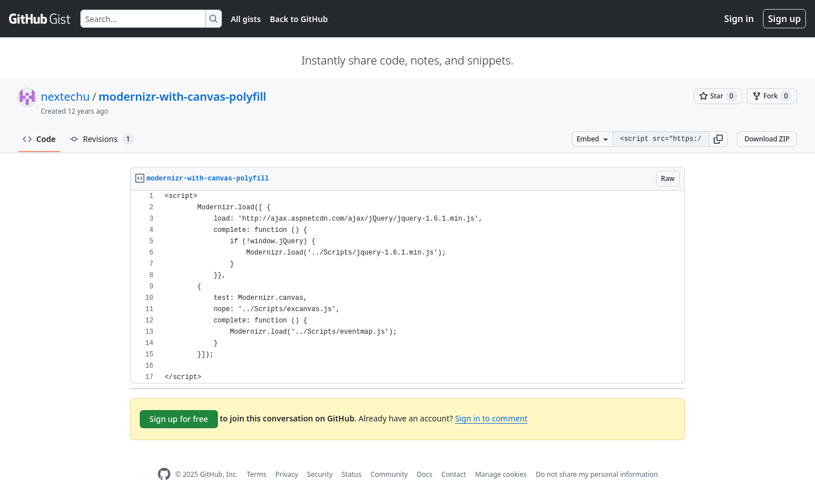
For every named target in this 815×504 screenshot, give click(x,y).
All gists (246, 19)
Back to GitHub (299, 19)
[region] (407, 287)
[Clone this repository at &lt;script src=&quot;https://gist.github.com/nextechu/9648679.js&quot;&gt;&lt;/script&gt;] (660, 139)
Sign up (784, 19)
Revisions (102, 139)
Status (352, 474)
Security (320, 474)
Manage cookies (501, 474)
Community (389, 474)
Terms (257, 474)
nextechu (65, 96)
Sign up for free (179, 419)
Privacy (287, 474)
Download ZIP (767, 139)
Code (39, 139)
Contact (454, 474)
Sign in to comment (491, 418)
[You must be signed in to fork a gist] (772, 96)
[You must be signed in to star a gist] (718, 96)
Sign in (739, 19)
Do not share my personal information (597, 474)
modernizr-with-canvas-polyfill (182, 96)
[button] (718, 139)
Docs (424, 474)
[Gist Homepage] (40, 19)
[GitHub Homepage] (164, 474)
